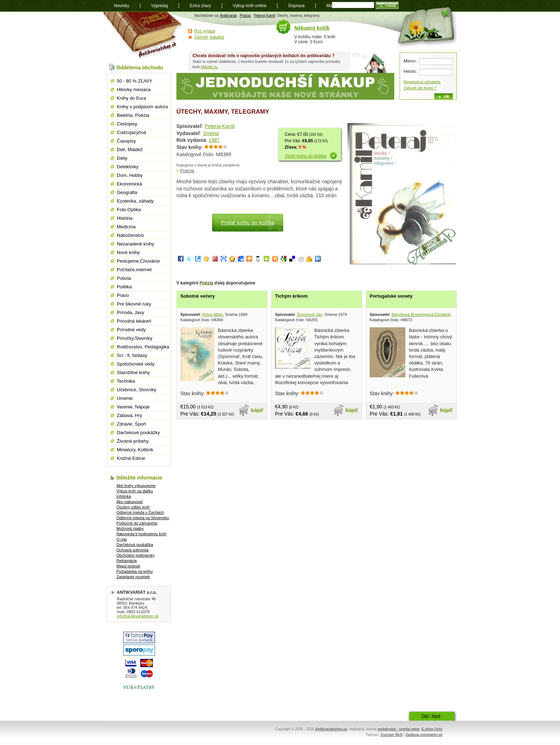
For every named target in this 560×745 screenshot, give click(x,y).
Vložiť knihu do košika (306, 156)
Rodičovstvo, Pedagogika (143, 347)
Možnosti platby (130, 528)
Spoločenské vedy (136, 364)
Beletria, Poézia (133, 115)
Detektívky (128, 167)
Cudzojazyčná (131, 132)
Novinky (122, 6)
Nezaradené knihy (136, 244)
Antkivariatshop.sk (331, 729)
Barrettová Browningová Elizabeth (421, 314)
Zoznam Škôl (391, 735)
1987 (214, 140)
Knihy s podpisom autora (142, 107)
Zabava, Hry (129, 415)
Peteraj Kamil (264, 16)
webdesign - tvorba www (398, 729)
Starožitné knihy (133, 372)
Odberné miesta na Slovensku (143, 518)
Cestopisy (127, 124)
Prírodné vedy (131, 330)
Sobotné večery (198, 296)
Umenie (125, 398)
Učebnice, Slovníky (137, 390)
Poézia (245, 16)
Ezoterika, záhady (135, 201)
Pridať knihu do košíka (248, 222)
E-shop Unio (432, 729)
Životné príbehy (133, 441)
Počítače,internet (134, 270)
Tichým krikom (291, 296)
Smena (211, 133)
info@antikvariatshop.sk (138, 616)
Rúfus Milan (212, 314)
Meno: (410, 61)
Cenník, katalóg (209, 37)
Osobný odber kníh (133, 507)
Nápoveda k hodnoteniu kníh (141, 534)
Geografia (127, 192)
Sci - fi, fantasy (132, 355)
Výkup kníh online (250, 6)
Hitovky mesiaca (134, 90)
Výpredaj (159, 6)
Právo (123, 295)
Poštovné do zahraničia (137, 523)
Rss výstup (205, 31)
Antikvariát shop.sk (143, 36)
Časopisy (126, 141)
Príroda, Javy (131, 312)
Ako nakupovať (130, 502)
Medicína (126, 227)
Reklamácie (127, 561)
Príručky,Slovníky (134, 338)
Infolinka (124, 496)
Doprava (296, 6)
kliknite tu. (210, 67)
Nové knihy (128, 252)
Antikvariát (228, 16)
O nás (122, 539)
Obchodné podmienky (136, 555)
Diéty (122, 158)
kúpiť (257, 410)
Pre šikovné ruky (134, 304)
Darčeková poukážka (135, 545)
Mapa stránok (128, 566)
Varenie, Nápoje (133, 407)
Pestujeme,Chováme (138, 261)
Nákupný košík (312, 28)
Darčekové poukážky (138, 433)
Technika (126, 381)
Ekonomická (129, 184)
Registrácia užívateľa (422, 82)
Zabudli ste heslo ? (420, 88)
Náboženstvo (130, 235)
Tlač (425, 716)
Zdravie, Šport (131, 424)
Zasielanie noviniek (133, 577)
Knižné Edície (131, 458)
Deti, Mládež (130, 150)
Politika (124, 287)
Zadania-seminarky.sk (424, 735)
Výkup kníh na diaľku (135, 491)
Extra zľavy (200, 6)
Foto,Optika (129, 210)
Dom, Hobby (130, 175)
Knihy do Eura (131, 98)
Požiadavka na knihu (135, 571)
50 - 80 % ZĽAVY (134, 81)
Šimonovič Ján (310, 314)
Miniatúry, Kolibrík (135, 450)
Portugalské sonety (391, 296)
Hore (436, 716)
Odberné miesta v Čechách (140, 512)
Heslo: (410, 71)
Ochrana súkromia (132, 550)
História (125, 218)
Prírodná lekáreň (134, 321)
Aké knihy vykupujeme (136, 486)
